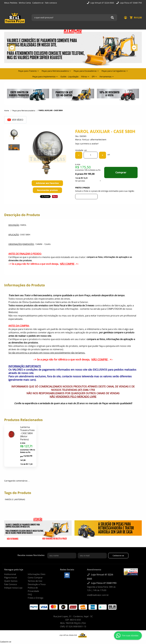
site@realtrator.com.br (98, 595)
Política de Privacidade (33, 589)
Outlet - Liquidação (69, 77)
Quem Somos (11, 581)
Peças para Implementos (44, 77)
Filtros (84, 77)
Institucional (10, 574)
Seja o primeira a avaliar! (87, 144)
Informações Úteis (37, 574)
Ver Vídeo (15, 120)
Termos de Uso (35, 581)
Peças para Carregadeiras (114, 71)
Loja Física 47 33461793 (131, 3)
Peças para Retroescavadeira (55, 71)
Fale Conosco (11, 584)
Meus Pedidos (11, 3)
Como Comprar (35, 578)
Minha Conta (25, 3)
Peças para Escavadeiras (85, 71)
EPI (93, 77)
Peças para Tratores (27, 71)
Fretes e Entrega (35, 598)
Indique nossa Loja (13, 588)
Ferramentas (106, 77)
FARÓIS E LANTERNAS (15, 499)
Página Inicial (11, 578)
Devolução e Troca (37, 584)
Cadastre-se (38, 3)
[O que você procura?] (112, 18)
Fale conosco (51, 3)
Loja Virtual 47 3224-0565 (102, 3)
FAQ (30, 594)
